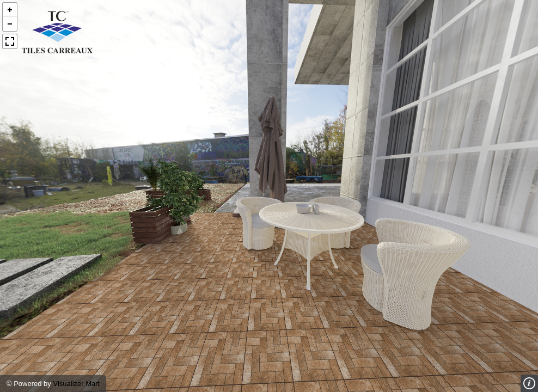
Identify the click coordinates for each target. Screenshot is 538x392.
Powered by (33, 384)
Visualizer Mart (76, 384)
